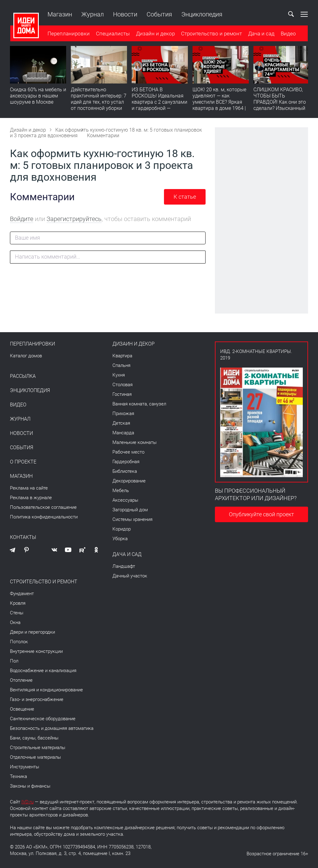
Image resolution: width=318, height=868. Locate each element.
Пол (14, 661)
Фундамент (22, 594)
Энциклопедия (202, 14)
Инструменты (25, 767)
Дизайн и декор (155, 34)
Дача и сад (261, 34)
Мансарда (123, 433)
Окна (15, 622)
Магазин (59, 14)
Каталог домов (26, 356)
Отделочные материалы (35, 757)
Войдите (22, 219)
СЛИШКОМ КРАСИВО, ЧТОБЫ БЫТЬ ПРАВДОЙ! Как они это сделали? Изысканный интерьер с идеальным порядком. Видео (280, 105)
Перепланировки (68, 34)
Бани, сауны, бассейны (34, 738)
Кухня (119, 375)
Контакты (23, 537)
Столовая (123, 385)
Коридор (122, 529)
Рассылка (23, 376)
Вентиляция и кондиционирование (46, 690)
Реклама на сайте (29, 488)
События (159, 14)
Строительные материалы (38, 748)
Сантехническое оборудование (43, 719)
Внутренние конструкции (36, 651)
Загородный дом (130, 510)
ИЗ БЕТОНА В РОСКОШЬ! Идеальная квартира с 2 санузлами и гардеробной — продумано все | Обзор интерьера (159, 105)
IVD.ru (27, 802)
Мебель (121, 491)
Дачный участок (130, 576)
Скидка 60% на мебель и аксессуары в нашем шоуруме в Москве (38, 96)
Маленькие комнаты (134, 442)
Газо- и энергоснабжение (37, 699)
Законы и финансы (30, 786)
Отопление (21, 680)
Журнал (92, 14)
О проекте (23, 462)
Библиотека (125, 471)
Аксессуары (125, 500)
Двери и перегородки (32, 632)
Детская (121, 423)
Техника (18, 776)
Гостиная (122, 394)
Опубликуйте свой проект (261, 514)
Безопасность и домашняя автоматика (52, 728)
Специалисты (113, 34)
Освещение (22, 709)
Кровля (18, 603)
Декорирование (129, 481)
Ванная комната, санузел (139, 404)
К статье (185, 197)
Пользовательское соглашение (43, 507)
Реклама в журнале (31, 498)
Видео (288, 34)
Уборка (120, 539)
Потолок (19, 642)
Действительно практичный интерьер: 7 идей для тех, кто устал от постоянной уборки (99, 99)
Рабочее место (128, 452)
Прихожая (123, 414)
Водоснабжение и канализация (43, 671)
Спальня (121, 365)
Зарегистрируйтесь (74, 219)
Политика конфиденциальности (44, 517)
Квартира (122, 356)
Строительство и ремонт (211, 34)
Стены (17, 613)
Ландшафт (124, 566)
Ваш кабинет (277, 14)
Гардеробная (126, 462)
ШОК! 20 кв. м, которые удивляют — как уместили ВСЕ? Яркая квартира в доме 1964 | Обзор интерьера (219, 102)
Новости (125, 14)
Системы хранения (132, 519)
